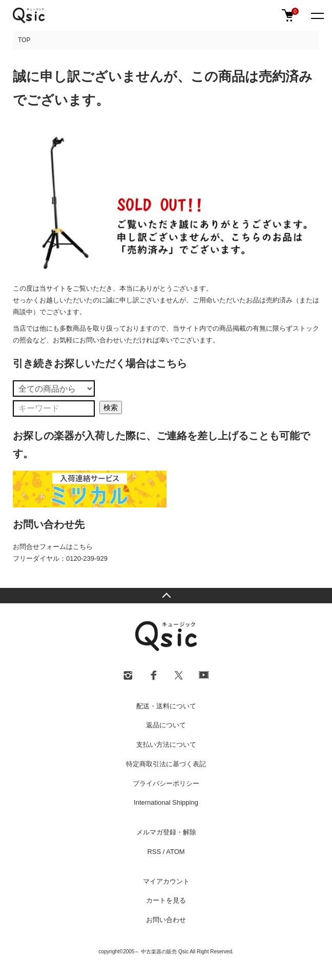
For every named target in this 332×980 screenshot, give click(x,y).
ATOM (175, 852)
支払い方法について (166, 744)
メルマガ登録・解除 (166, 832)
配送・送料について (166, 706)
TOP (24, 40)
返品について (166, 725)
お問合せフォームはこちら (53, 547)
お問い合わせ (166, 920)
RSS (154, 852)
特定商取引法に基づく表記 (166, 764)
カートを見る (166, 900)
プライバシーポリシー (166, 783)
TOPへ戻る (166, 596)
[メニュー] (317, 15)
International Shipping (166, 802)
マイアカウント (166, 881)
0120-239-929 (87, 558)
